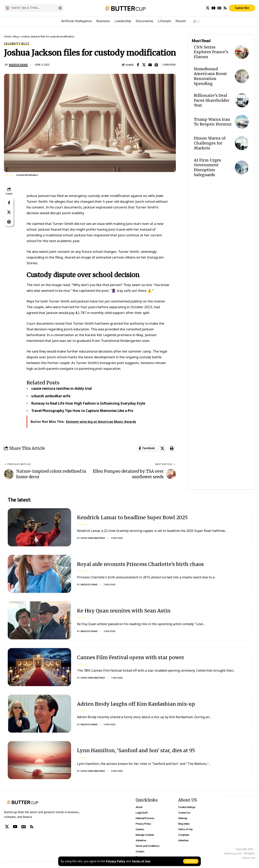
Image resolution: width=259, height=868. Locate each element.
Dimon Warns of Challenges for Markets (210, 143)
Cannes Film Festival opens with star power (131, 657)
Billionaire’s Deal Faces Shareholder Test (212, 100)
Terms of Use (141, 861)
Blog (16, 37)
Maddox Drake (18, 65)
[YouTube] (213, 8)
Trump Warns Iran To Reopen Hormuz (213, 122)
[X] (208, 8)
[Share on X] (144, 65)
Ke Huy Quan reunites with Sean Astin (124, 611)
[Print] (156, 65)
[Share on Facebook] (138, 65)
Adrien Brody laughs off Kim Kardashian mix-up (136, 704)
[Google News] (219, 8)
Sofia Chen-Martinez (93, 538)
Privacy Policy (116, 861)
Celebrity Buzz (17, 44)
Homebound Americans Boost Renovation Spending (210, 76)
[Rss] (225, 8)
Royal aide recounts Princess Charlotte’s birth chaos (140, 564)
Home (7, 37)
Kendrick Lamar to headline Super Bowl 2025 (132, 517)
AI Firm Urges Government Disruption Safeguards (207, 167)
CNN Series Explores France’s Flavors (211, 52)
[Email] (150, 65)
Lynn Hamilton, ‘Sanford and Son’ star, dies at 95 (136, 750)
